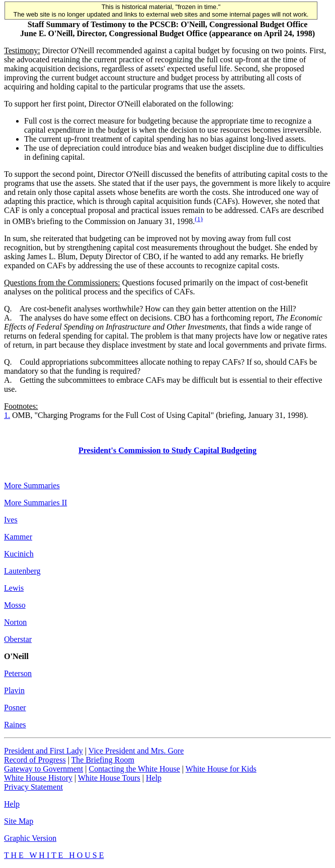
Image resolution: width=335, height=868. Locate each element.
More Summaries (32, 485)
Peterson (18, 673)
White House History (38, 778)
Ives (11, 520)
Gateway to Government (44, 769)
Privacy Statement (33, 787)
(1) (199, 219)
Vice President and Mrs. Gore (136, 751)
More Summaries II (35, 503)
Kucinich (19, 554)
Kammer (18, 537)
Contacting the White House (134, 769)
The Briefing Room (103, 760)
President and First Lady (44, 751)
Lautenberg (22, 571)
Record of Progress (35, 760)
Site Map (19, 821)
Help (154, 778)
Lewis (14, 588)
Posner (15, 708)
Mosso (15, 605)
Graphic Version (30, 838)
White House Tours (109, 778)
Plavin (14, 690)
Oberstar (18, 639)
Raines (15, 725)
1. (7, 415)
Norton (15, 622)
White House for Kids (221, 769)
